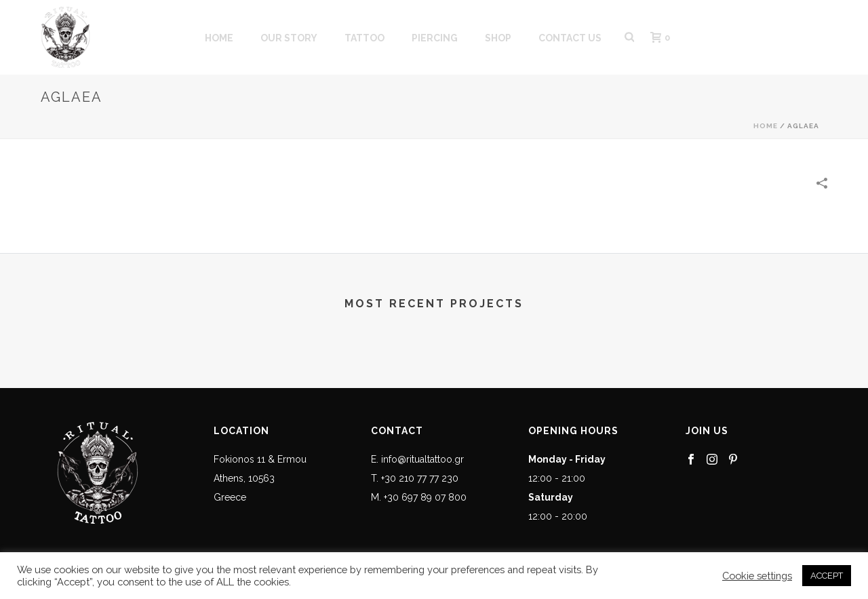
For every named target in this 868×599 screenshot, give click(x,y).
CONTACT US (570, 38)
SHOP (498, 38)
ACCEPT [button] (827, 576)
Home (766, 126)
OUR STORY (289, 38)
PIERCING (435, 38)
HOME (219, 38)
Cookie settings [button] (757, 576)
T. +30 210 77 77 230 (415, 478)
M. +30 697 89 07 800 (419, 497)
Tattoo (364, 38)
